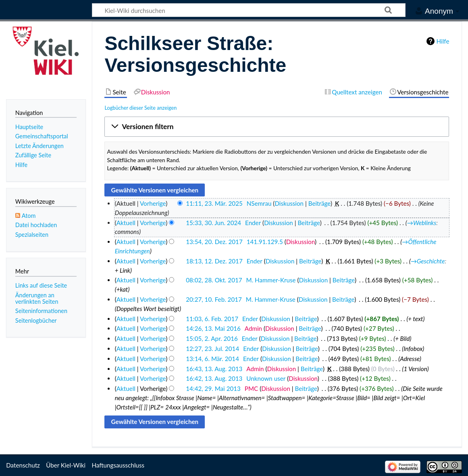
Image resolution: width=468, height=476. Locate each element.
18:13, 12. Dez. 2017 (214, 261)
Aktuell (126, 223)
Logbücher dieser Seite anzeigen (140, 108)
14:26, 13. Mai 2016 (213, 328)
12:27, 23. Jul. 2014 (212, 349)
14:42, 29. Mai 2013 (213, 388)
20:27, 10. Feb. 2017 (214, 299)
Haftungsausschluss (118, 465)
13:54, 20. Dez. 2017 (214, 242)
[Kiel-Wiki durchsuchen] (249, 10)
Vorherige (153, 203)
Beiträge (319, 203)
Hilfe (443, 41)
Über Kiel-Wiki (66, 465)
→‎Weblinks (422, 223)
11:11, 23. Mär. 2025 (214, 203)
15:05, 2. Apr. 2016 (212, 338)
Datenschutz (23, 465)
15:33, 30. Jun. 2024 (213, 223)
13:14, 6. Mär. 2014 (212, 359)
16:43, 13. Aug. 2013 (214, 369)
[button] (277, 127)
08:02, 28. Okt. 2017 (214, 280)
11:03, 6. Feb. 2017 (212, 319)
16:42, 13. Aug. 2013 (214, 378)
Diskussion (289, 203)
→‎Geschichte (428, 261)
